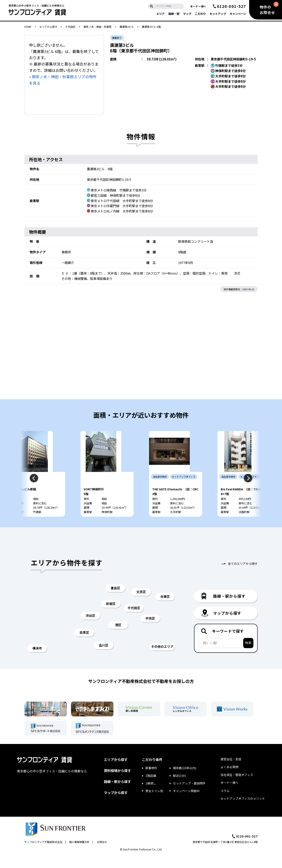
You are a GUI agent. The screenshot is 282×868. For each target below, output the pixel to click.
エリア (160, 14)
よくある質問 (229, 779)
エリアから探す (48, 27)
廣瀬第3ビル (127, 27)
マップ (187, 14)
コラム (225, 803)
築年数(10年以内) (185, 780)
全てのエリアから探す (243, 576)
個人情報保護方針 (79, 854)
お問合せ (102, 854)
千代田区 (70, 27)
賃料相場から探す (117, 783)
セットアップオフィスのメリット (243, 811)
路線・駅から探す (117, 794)
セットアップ (218, 14)
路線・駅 (174, 14)
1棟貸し (151, 795)
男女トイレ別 (154, 803)
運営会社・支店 (231, 771)
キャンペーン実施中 (186, 803)
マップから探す (116, 805)
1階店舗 (151, 788)
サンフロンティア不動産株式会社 (43, 854)
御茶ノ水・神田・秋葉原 (98, 27)
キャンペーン (238, 14)
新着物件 (151, 780)
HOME (28, 27)
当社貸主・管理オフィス (237, 787)
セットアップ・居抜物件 (189, 795)
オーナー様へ (198, 6)
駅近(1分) (179, 788)
